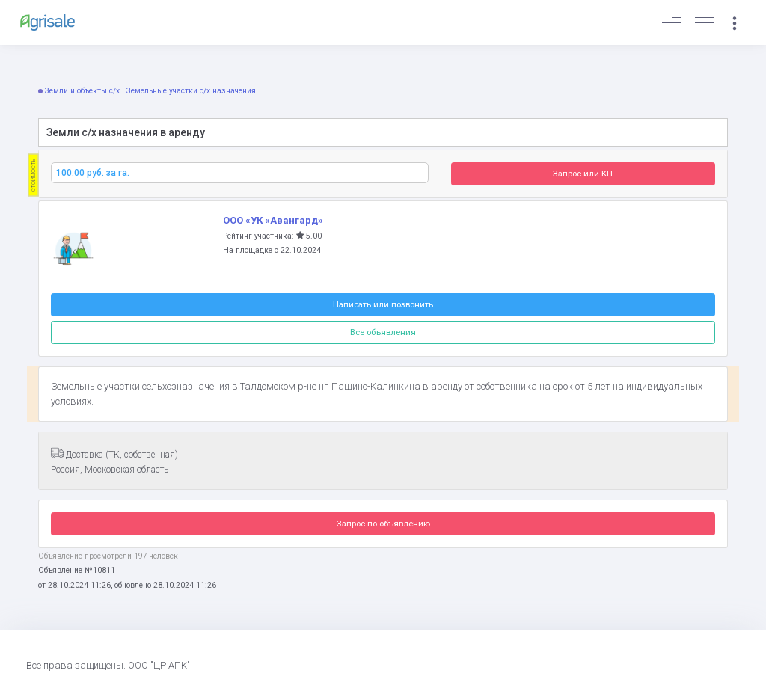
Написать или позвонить (383, 304)
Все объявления (383, 332)
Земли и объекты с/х (82, 91)
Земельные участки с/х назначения (191, 91)
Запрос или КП (583, 174)
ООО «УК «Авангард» (273, 220)
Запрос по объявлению (383, 524)
